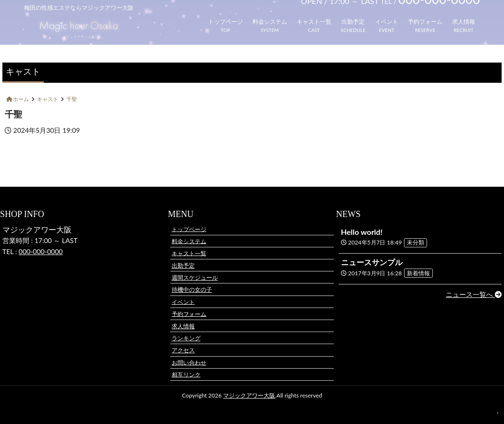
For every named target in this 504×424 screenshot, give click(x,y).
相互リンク (186, 374)
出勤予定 (353, 17)
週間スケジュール (195, 277)
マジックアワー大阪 (249, 395)
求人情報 (464, 17)
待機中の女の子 (192, 289)
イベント (387, 17)
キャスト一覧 (314, 17)
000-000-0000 (41, 251)
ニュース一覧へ (474, 294)
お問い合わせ (189, 362)
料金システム (270, 17)
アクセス (183, 350)
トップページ (226, 17)
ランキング (186, 338)
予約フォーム (425, 17)
